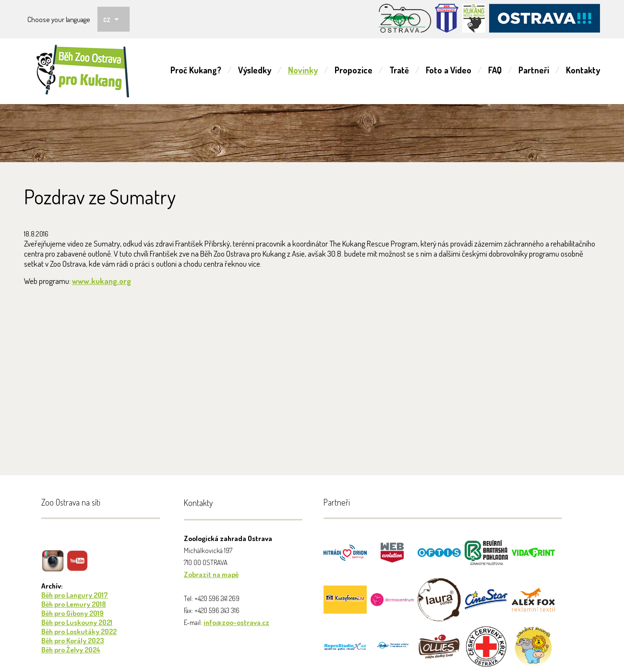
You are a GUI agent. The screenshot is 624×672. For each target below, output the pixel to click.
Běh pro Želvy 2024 (71, 650)
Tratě (399, 70)
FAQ (495, 70)
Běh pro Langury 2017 (75, 595)
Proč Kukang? (196, 70)
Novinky (303, 70)
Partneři (534, 70)
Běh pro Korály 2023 (73, 641)
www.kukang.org (102, 281)
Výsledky (255, 70)
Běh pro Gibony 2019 (72, 613)
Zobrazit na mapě (211, 574)
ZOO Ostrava (83, 71)
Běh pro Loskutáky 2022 (79, 631)
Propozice (354, 70)
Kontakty (583, 70)
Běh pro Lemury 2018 (74, 604)
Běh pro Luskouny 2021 (77, 622)
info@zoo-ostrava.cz (236, 622)
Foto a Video (449, 70)
